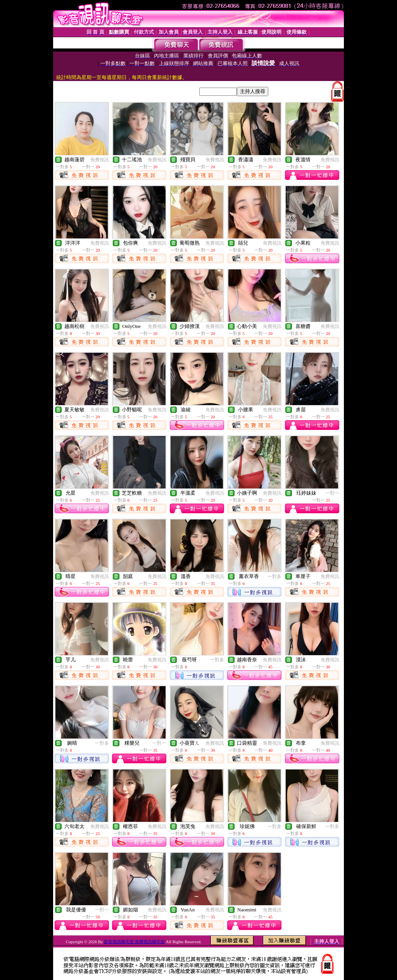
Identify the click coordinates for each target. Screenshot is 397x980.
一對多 (274, 576)
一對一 (332, 493)
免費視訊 (100, 160)
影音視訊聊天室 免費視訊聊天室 (134, 942)
